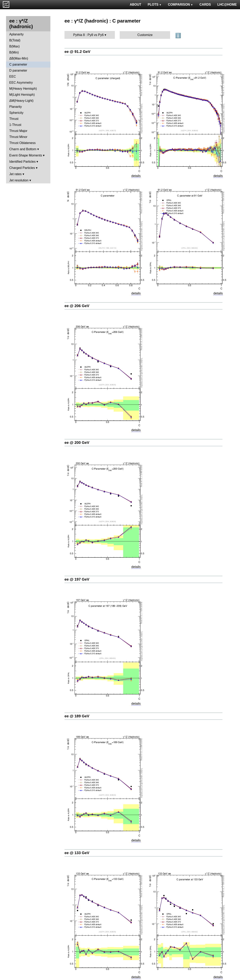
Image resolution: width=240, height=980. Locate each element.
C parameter (18, 64)
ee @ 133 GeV (77, 853)
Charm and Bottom (23, 149)
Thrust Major (18, 131)
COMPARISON (180, 5)
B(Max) (15, 46)
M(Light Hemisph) (22, 95)
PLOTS (155, 5)
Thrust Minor (18, 137)
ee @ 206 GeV (77, 306)
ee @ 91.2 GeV (77, 52)
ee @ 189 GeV (77, 716)
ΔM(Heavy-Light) (21, 101)
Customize (145, 35)
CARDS (205, 5)
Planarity (16, 107)
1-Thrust (15, 125)
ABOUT (136, 5)
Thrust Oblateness (22, 143)
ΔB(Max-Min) (19, 58)
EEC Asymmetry (21, 83)
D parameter (18, 70)
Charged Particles (22, 168)
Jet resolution (19, 180)
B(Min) (14, 52)
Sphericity (16, 113)
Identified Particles (22, 162)
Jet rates (15, 174)
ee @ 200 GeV (77, 443)
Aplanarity (16, 34)
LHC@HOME (227, 5)
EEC (13, 77)
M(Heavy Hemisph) (23, 89)
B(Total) (15, 40)
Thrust (14, 119)
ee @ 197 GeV (77, 579)
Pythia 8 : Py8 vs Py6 (88, 35)
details (136, 176)
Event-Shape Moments (26, 155)
